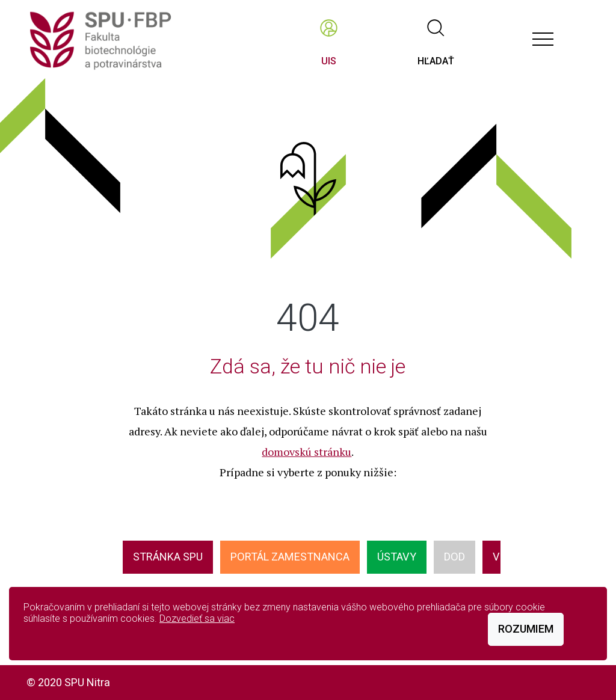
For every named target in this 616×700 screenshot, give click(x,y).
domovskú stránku (306, 452)
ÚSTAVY (397, 557)
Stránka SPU (168, 557)
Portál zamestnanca (290, 557)
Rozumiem (526, 629)
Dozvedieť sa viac (197, 619)
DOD (454, 557)
